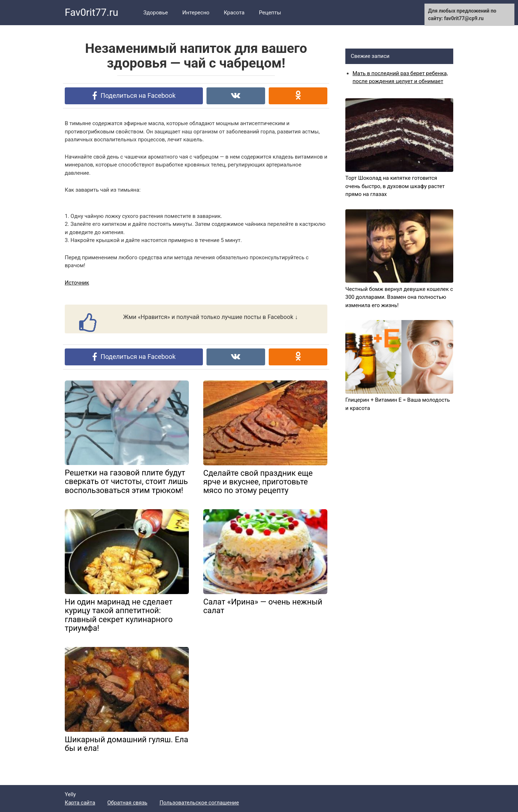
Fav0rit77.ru (92, 12)
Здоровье (156, 13)
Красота (234, 13)
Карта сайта (80, 803)
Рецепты (270, 13)
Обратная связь (127, 803)
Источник (77, 283)
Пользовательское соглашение (199, 803)
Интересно (196, 13)
